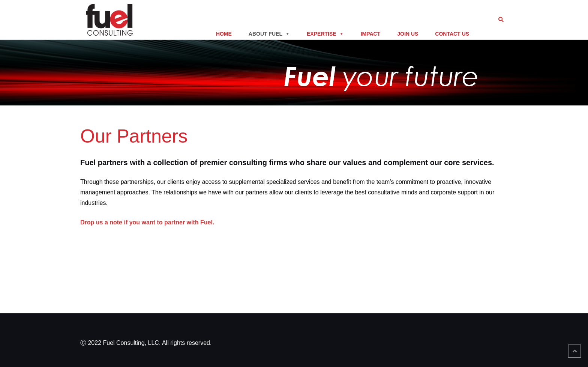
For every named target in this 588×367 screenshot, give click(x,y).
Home (224, 34)
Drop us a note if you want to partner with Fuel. (147, 222)
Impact (371, 34)
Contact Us (452, 34)
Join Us (408, 34)
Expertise (325, 34)
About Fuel (269, 34)
